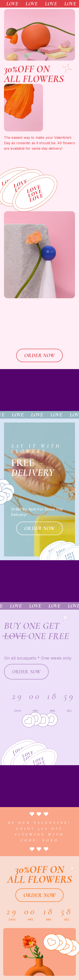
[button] (39, 355)
